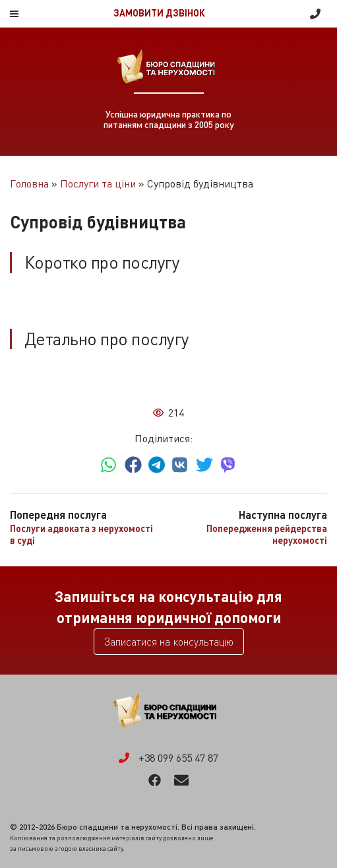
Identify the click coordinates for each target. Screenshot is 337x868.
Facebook (155, 780)
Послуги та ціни (98, 184)
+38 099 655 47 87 (315, 14)
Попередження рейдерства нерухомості (267, 534)
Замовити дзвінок (159, 13)
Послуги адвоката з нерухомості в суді (81, 534)
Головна (29, 184)
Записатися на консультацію (169, 642)
